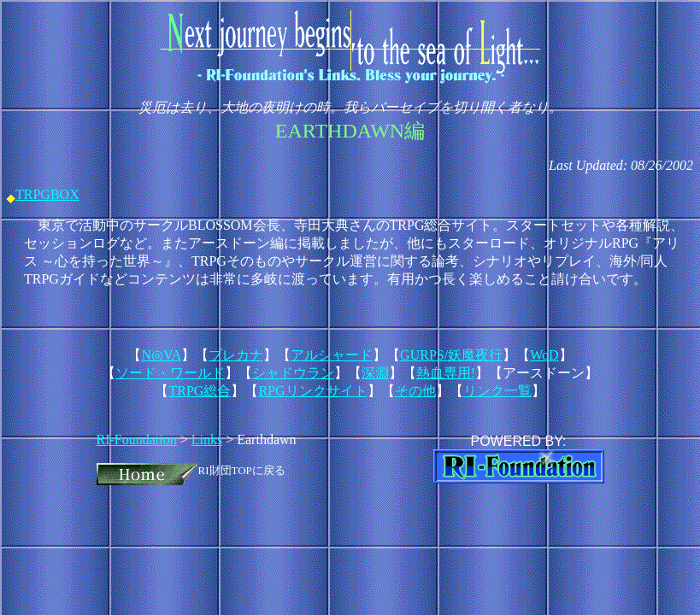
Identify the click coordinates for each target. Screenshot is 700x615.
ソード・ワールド (170, 373)
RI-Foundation (137, 439)
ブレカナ (236, 355)
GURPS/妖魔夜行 (451, 355)
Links (207, 439)
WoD (544, 355)
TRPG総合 (200, 391)
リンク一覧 (497, 391)
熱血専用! (446, 373)
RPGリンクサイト (312, 391)
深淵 (375, 373)
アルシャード (332, 355)
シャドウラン (293, 373)
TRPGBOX (47, 194)
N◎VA (161, 355)
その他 (415, 391)
